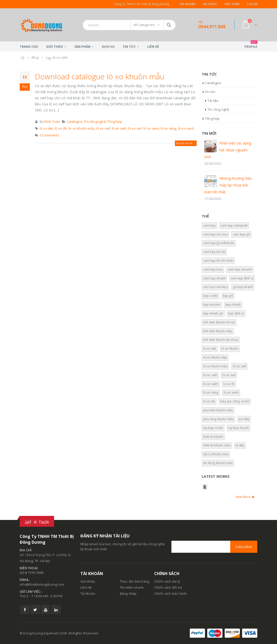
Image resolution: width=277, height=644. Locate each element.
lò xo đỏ (61, 128)
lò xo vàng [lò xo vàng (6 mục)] (211, 392)
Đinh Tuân (52, 122)
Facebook (25, 610)
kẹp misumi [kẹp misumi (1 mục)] (212, 305)
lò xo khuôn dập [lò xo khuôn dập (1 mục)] (215, 357)
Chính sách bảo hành (171, 594)
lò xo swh (119, 128)
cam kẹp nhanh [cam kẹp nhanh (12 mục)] (214, 278)
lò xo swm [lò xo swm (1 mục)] (211, 384)
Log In (252, 4)
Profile (251, 45)
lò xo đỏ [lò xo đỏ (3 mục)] (209, 401)
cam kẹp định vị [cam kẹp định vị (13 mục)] (242, 278)
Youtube (46, 610)
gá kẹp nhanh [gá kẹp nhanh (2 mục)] (243, 287)
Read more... (186, 143)
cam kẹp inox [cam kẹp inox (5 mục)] (213, 269)
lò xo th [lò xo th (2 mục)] (229, 384)
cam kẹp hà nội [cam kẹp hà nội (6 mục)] (214, 252)
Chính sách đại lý (167, 581)
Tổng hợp (115, 122)
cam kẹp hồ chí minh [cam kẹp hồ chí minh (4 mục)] (218, 261)
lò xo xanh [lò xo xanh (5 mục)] (231, 392)
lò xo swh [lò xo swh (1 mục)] (210, 375)
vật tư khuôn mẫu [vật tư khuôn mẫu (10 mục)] (216, 454)
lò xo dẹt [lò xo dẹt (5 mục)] (210, 349)
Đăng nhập (128, 594)
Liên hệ (153, 47)
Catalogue (75, 122)
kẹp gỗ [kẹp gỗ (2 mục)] (228, 296)
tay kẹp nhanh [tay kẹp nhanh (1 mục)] (238, 428)
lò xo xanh (186, 128)
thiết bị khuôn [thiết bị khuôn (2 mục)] (213, 437)
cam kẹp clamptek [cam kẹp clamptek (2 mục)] (234, 225)
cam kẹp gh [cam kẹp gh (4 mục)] (241, 234)
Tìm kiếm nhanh (132, 588)
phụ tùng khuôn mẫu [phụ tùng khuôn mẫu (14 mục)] (218, 419)
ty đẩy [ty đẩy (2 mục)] (240, 445)
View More (245, 497)
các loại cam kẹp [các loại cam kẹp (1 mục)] (215, 287)
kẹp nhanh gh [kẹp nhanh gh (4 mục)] (213, 313)
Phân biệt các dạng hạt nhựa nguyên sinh (228, 150)
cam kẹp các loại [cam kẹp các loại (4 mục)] (215, 234)
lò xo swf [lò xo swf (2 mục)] (239, 366)
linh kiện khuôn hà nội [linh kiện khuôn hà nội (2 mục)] (219, 322)
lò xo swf (103, 128)
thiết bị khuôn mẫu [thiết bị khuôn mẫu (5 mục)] (217, 445)
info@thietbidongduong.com (42, 585)
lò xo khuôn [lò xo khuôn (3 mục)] (230, 349)
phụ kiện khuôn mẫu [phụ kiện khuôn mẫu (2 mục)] (218, 410)
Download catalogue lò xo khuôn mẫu (100, 76)
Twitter (35, 610)
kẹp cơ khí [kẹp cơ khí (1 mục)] (211, 296)
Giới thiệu (232, 4)
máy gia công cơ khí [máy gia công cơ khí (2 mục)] (235, 401)
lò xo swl (135, 128)
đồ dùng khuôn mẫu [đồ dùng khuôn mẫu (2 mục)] (218, 463)
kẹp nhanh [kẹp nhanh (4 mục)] (233, 305)
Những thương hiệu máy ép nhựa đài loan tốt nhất (228, 185)
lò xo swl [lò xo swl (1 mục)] (229, 375)
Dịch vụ (108, 47)
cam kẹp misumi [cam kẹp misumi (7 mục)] (240, 269)
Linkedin (56, 610)
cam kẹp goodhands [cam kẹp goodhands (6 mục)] (219, 243)
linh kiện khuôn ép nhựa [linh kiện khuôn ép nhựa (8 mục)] (221, 340)
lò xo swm (151, 128)
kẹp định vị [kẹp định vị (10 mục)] (236, 313)
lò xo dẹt (46, 128)
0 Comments (49, 135)
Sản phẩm (82, 47)
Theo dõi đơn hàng (134, 581)
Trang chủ (29, 47)
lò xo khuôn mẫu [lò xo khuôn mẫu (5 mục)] (215, 366)
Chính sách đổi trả (168, 588)
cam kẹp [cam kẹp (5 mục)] (209, 225)
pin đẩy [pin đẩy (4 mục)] (244, 419)
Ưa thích (210, 4)
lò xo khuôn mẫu (82, 128)
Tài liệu (213, 101)
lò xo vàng (168, 128)
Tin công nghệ (95, 122)
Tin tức (129, 47)
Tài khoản (187, 4)
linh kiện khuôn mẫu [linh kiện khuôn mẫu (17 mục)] (218, 331)
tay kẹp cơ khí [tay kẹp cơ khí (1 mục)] (213, 428)
